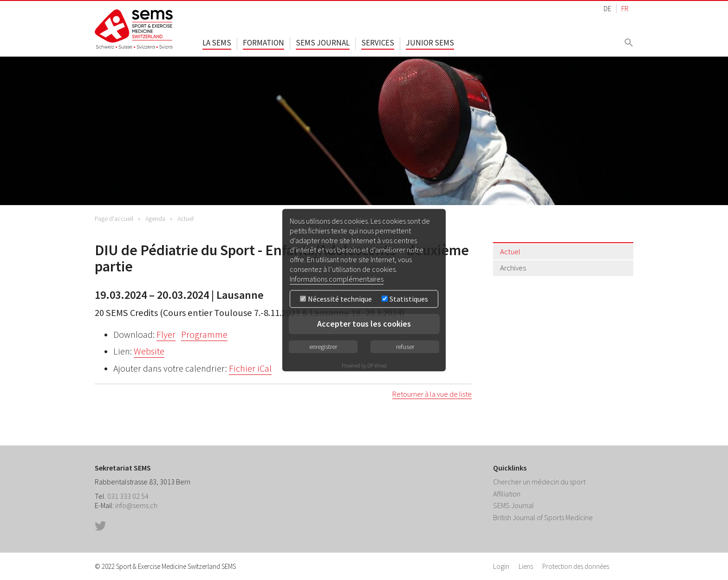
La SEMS (217, 43)
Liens (526, 566)
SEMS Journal (323, 43)
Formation (263, 43)
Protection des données (576, 566)
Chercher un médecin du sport (539, 482)
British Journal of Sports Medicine (543, 517)
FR (625, 8)
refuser (405, 347)
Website (149, 351)
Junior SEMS (430, 43)
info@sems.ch (136, 505)
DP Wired (377, 365)
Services (378, 43)
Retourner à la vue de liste (432, 394)
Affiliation (507, 494)
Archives (513, 268)
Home (134, 29)
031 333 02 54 (128, 496)
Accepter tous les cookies (364, 324)
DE (608, 8)
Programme (204, 335)
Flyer (166, 335)
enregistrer (323, 347)
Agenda (155, 219)
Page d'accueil (114, 219)
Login (501, 566)
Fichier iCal (250, 368)
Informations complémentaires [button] (337, 279)
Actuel (185, 219)
